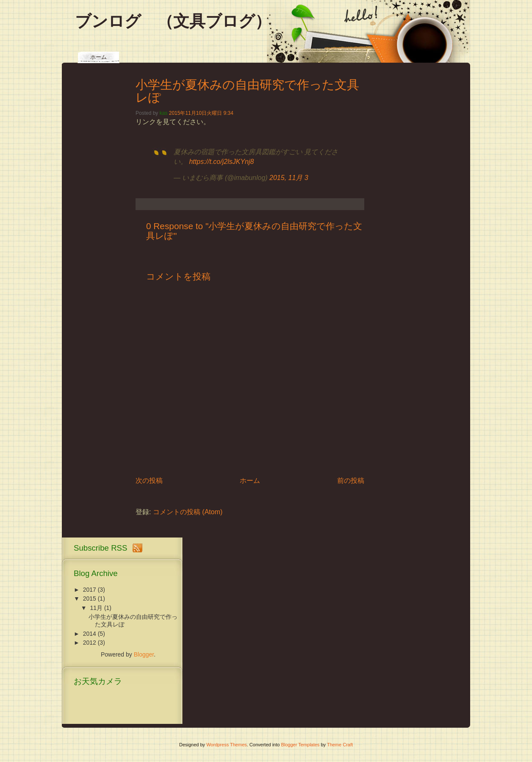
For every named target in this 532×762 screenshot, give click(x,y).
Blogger (144, 654)
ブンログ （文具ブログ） (173, 21)
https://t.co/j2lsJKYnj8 (221, 162)
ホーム (98, 57)
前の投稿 (351, 481)
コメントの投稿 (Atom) (188, 512)
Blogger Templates (300, 745)
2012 (90, 643)
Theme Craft (340, 745)
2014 (90, 634)
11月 (96, 608)
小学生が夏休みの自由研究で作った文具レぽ (247, 91)
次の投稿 (149, 481)
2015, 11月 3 (289, 178)
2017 (90, 590)
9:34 (228, 113)
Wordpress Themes (227, 745)
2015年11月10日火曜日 (195, 113)
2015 (90, 599)
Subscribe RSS (101, 548)
